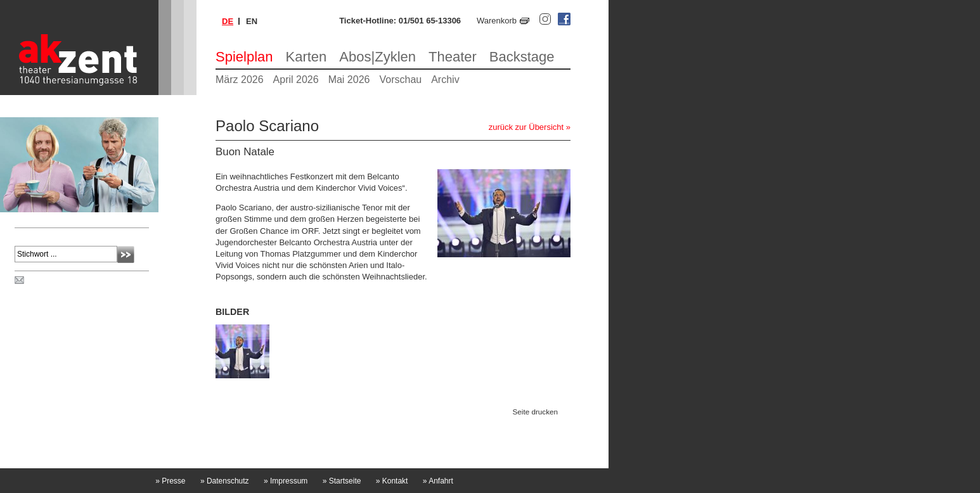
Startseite (342, 481)
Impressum (286, 481)
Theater (453, 57)
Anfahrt (438, 481)
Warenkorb (497, 21)
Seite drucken (535, 412)
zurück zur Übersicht (526, 127)
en (252, 21)
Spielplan (244, 57)
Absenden (126, 254)
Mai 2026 (349, 80)
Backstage (522, 57)
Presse (170, 481)
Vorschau (400, 80)
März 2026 (240, 80)
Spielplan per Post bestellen (78, 281)
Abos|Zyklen (377, 57)
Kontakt (392, 481)
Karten (306, 57)
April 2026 (296, 80)
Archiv (445, 80)
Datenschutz (225, 481)
